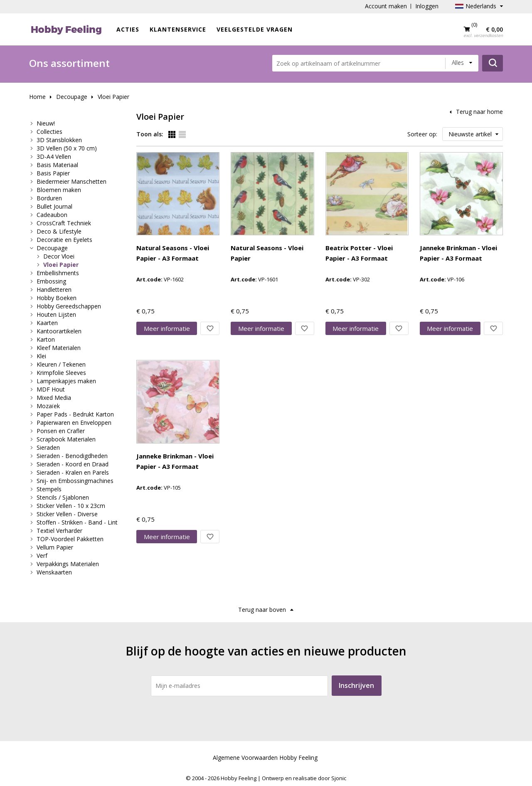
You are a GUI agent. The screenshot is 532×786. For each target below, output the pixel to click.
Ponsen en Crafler (61, 431)
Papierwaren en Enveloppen (74, 423)
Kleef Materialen (59, 348)
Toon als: (150, 134)
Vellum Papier (55, 547)
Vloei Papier (113, 97)
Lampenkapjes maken (66, 381)
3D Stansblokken (59, 140)
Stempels (49, 489)
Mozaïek (48, 406)
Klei (41, 356)
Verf (42, 556)
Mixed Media (54, 398)
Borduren (49, 198)
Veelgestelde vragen (255, 29)
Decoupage (72, 97)
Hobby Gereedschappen (69, 306)
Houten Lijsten (56, 314)
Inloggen (427, 6)
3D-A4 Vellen (54, 156)
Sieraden (48, 447)
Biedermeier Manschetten (71, 181)
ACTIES (128, 29)
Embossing (51, 281)
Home (37, 97)
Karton (46, 339)
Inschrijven (356, 685)
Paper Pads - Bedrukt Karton (75, 414)
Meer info (167, 328)
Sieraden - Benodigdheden (72, 456)
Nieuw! (46, 123)
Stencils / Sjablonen (63, 497)
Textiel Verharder (59, 531)
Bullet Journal (54, 206)
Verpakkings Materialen (68, 564)
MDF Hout (51, 389)
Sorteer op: (422, 134)
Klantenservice (178, 29)
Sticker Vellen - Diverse (67, 514)
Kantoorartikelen (59, 331)
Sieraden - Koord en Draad (73, 464)
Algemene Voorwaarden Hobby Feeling (265, 758)
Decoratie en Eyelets (64, 240)
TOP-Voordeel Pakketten (70, 539)
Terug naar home (479, 112)
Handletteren (54, 290)
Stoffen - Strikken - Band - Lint (77, 522)
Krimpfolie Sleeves (61, 373)
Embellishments (58, 273)
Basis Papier (53, 173)
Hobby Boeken (57, 298)
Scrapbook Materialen (66, 439)
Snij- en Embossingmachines (75, 481)
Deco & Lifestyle (59, 231)
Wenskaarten (54, 572)
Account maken (386, 6)
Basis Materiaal (57, 165)
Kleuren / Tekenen (61, 364)
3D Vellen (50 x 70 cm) (67, 148)
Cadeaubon (52, 215)
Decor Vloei (59, 256)
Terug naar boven (262, 610)
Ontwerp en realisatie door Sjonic (304, 778)
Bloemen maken (59, 190)
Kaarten (47, 323)
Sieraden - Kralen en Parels (73, 472)
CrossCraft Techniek (64, 223)
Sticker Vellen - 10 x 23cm (71, 506)
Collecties (49, 132)
